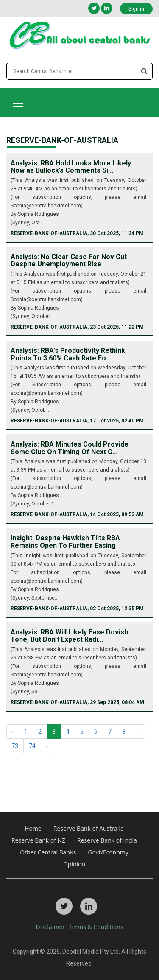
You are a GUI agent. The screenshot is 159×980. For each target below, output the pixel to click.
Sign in (136, 9)
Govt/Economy (108, 852)
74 (32, 746)
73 (15, 746)
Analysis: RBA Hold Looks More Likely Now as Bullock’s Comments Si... (71, 167)
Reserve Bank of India (107, 840)
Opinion (74, 864)
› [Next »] (47, 746)
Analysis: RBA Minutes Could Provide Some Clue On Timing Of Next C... (70, 448)
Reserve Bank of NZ (38, 840)
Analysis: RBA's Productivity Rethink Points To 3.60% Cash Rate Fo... (68, 354)
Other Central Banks (48, 852)
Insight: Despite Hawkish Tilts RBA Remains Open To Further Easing (65, 542)
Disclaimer (50, 927)
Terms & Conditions (96, 927)
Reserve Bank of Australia (89, 828)
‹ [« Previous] (13, 732)
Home (33, 828)
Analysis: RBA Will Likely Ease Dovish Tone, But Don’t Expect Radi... (69, 636)
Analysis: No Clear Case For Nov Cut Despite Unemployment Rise (69, 261)
